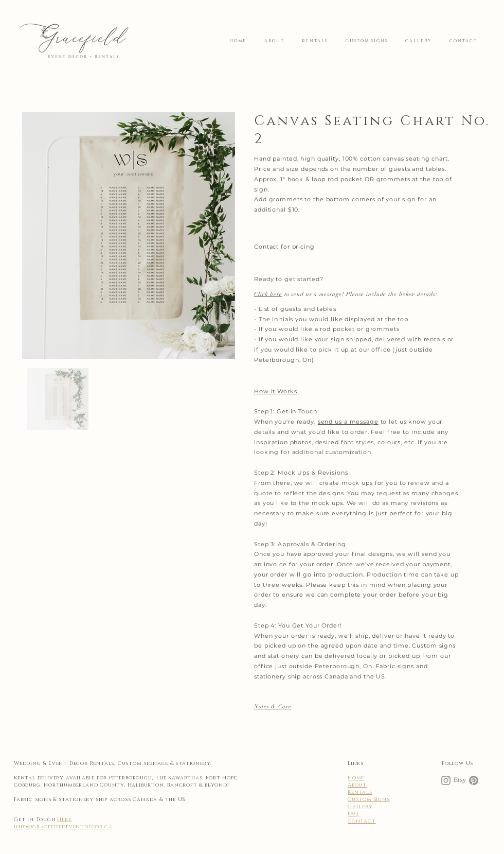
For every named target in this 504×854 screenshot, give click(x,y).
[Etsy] (460, 780)
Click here (268, 294)
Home (356, 778)
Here (64, 820)
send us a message (348, 422)
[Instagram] (446, 780)
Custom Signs (369, 799)
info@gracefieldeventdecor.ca (63, 827)
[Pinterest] (474, 780)
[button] (273, 706)
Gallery (360, 807)
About (357, 785)
